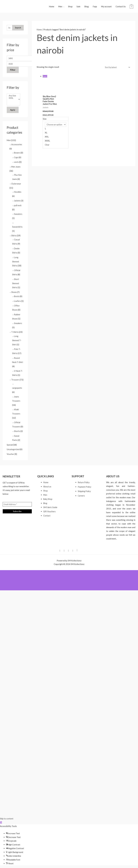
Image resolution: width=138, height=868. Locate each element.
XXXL (13, 101)
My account (106, 7)
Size (45, 121)
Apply (13, 112)
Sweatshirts (17, 228)
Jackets (17, 202)
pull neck (18, 207)
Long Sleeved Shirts (16, 262)
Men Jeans (16, 169)
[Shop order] (117, 69)
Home (52, 7)
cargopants (17, 389)
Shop (70, 7)
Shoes (14, 292)
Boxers (17, 155)
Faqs (95, 7)
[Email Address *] (17, 504)
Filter (13, 72)
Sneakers (18, 326)
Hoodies (18, 193)
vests (16, 164)
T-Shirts (15, 335)
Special (10, 445)
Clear (47, 147)
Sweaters (18, 215)
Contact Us (121, 7)
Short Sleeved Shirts (16, 283)
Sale (78, 7)
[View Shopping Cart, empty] (131, 7)
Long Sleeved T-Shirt (17, 343)
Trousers (15, 381)
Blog (87, 7)
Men (60, 7)
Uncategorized (13, 449)
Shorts (17, 432)
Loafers (18, 300)
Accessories (17, 147)
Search (18, 29)
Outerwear (16, 185)
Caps (16, 160)
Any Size (13, 98)
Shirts (14, 236)
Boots (17, 296)
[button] (1, 822)
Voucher (10, 454)
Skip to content (7, 818)
